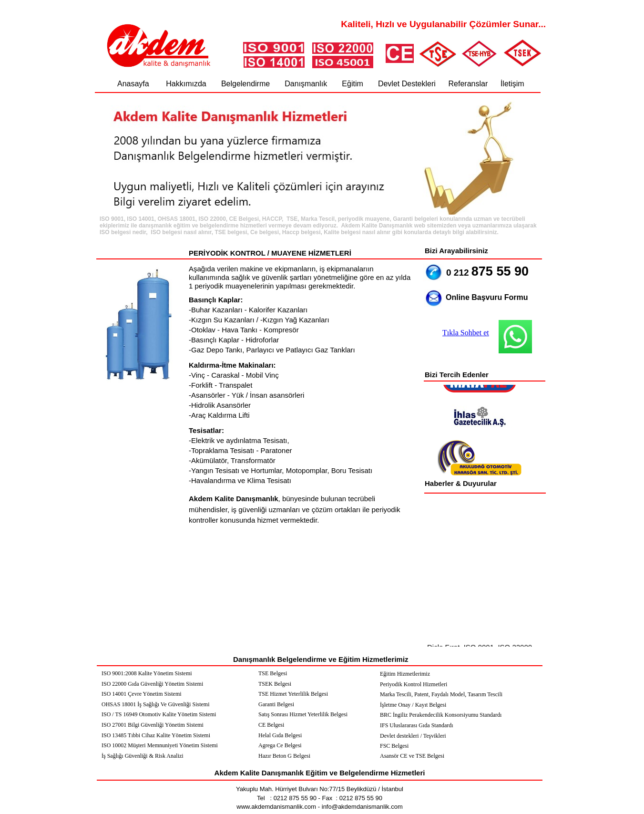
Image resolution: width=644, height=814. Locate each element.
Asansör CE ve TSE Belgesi (412, 756)
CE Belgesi (271, 725)
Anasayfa (134, 84)
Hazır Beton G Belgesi (284, 756)
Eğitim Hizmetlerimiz (405, 674)
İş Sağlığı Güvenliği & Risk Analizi (143, 756)
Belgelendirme (245, 84)
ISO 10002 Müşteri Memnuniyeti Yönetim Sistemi (160, 745)
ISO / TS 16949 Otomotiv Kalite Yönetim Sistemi (159, 714)
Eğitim (352, 84)
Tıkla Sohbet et (466, 333)
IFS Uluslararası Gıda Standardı (417, 725)
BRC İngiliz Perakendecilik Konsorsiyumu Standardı (441, 715)
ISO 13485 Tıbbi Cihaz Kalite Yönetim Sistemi (156, 735)
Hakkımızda (186, 84)
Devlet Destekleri (407, 84)
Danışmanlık (306, 84)
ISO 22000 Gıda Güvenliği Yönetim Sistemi (152, 684)
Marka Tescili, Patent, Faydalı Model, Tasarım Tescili (441, 694)
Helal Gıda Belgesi (280, 735)
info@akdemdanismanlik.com (361, 807)
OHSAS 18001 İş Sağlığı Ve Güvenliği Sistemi (155, 704)
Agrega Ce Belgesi (280, 745)
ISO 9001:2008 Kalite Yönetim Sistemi (147, 673)
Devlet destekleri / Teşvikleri (413, 736)
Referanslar (468, 84)
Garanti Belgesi (276, 704)
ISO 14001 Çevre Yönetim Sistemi (142, 694)
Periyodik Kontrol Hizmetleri (414, 684)
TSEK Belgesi (275, 684)
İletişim (512, 84)
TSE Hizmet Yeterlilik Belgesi (293, 694)
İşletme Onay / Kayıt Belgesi (413, 705)
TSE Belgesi (273, 673)
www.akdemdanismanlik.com (276, 807)
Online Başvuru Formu (487, 297)
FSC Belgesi (394, 746)
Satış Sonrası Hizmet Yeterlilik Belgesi (303, 714)
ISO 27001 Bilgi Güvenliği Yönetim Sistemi (153, 725)
